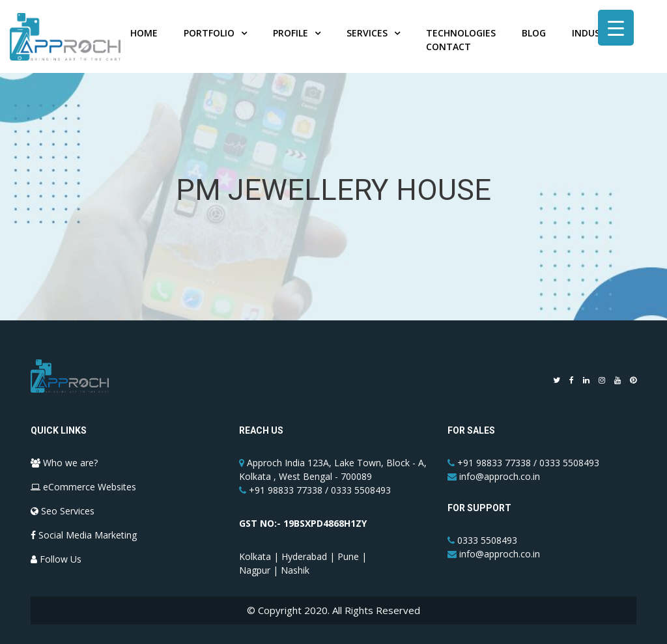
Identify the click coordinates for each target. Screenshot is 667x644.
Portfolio (209, 33)
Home (144, 33)
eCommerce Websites (83, 487)
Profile (291, 33)
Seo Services (63, 511)
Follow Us (56, 559)
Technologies (461, 33)
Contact (448, 47)
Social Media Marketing (84, 535)
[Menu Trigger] (616, 28)
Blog (534, 33)
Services (367, 33)
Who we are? (64, 463)
